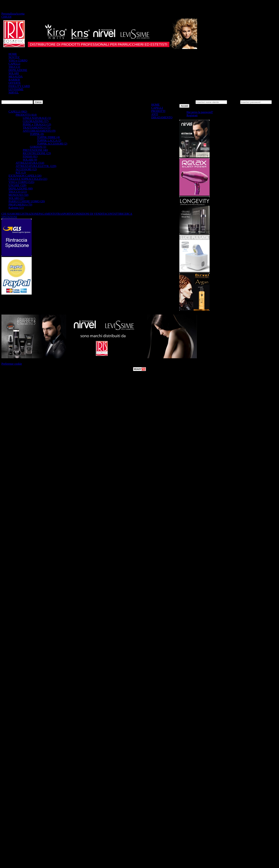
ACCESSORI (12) (26, 169)
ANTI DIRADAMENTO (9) (39, 131)
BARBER (14, 80)
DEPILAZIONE (18, 70)
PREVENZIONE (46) (35, 150)
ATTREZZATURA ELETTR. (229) (36, 166)
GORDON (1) (38, 147)
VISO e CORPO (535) (21, 182)
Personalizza (9, 14)
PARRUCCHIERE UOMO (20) (27, 201)
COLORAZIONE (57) (36, 121)
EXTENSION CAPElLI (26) (25, 176)
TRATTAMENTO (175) (37, 128)
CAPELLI (14, 64)
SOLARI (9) (30, 160)
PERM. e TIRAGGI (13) (37, 124)
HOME (13, 54)
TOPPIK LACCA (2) (49, 140)
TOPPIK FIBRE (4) (48, 137)
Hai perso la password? (200, 112)
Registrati (192, 115)
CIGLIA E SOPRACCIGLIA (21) (28, 179)
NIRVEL (14, 93)
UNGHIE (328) (17, 185)
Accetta (20, 14)
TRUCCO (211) (18, 192)
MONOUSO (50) (19, 195)
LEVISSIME (16, 89)
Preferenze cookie (12, 364)
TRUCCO (14, 67)
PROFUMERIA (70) (20, 205)
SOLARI (14, 73)
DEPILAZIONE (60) (21, 189)
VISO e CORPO (18, 60)
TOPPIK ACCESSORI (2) (52, 144)
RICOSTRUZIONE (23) (37, 153)
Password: (234, 102)
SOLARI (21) (16, 198)
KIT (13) (21, 172)
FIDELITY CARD (19, 86)
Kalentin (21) (16, 208)
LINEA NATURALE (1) (37, 118)
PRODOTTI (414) (26, 115)
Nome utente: (187, 102)
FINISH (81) (30, 156)
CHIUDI (6, 17)
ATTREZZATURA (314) (30, 163)
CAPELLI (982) (18, 112)
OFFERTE (15, 83)
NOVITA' (14, 57)
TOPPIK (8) (37, 134)
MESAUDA (16, 76)
